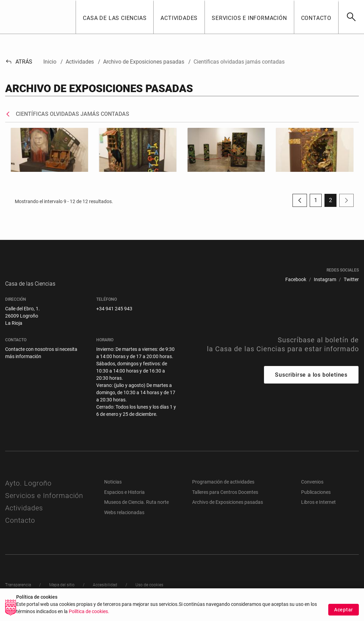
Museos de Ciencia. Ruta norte (136, 509)
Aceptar (344, 610)
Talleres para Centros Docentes (225, 499)
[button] (114, 17)
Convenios (312, 489)
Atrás (19, 62)
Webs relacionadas (124, 519)
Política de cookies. (89, 612)
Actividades (24, 515)
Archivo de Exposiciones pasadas (228, 509)
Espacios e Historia (124, 499)
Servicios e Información (44, 502)
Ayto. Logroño (28, 490)
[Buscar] (351, 17)
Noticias (113, 489)
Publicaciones (316, 499)
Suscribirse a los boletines (311, 382)
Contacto (20, 527)
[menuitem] (296, 280)
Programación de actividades (223, 489)
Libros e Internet (318, 509)
